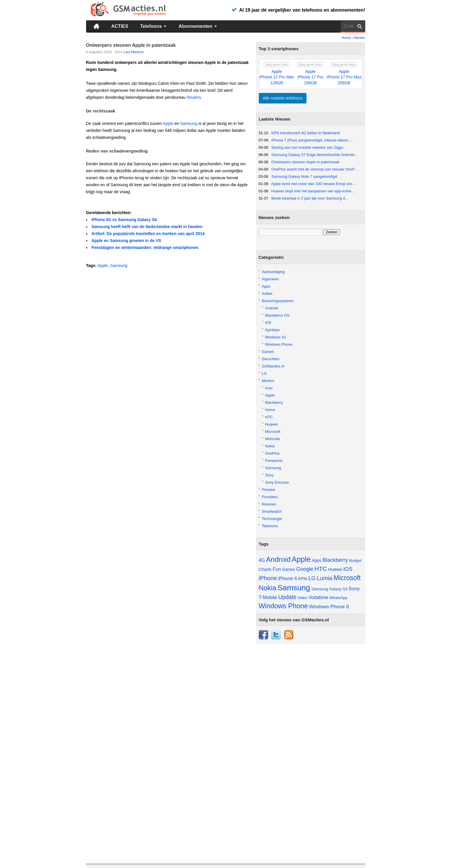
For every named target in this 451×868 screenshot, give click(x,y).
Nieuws (359, 38)
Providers (270, 497)
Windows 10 (276, 337)
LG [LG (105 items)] (312, 578)
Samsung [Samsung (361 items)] (294, 588)
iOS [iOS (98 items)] (348, 569)
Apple (168, 123)
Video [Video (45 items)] (302, 598)
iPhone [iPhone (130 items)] (268, 578)
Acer (269, 388)
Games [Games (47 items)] (288, 570)
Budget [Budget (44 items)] (355, 561)
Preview (268, 490)
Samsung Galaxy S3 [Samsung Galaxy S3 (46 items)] (329, 589)
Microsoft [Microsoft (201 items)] (347, 578)
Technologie (272, 519)
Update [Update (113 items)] (287, 597)
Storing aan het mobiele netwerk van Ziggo (307, 147)
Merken (268, 381)
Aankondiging (273, 272)
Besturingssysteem (278, 301)
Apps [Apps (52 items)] (317, 560)
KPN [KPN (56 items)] (303, 579)
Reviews (269, 504)
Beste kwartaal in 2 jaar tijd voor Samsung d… (310, 198)
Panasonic (274, 461)
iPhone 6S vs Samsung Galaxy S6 (124, 220)
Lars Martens (133, 52)
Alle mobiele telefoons (283, 98)
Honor (270, 410)
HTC (269, 417)
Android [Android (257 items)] (278, 559)
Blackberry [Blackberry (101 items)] (335, 560)
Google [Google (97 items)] (305, 569)
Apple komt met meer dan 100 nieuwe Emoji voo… (314, 184)
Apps (266, 286)
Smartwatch (272, 511)
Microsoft (273, 432)
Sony (270, 475)
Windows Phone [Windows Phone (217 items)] (283, 606)
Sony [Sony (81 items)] (354, 589)
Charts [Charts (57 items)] (265, 569)
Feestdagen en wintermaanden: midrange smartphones (145, 248)
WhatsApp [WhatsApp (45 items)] (338, 598)
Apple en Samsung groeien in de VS (126, 241)
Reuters (194, 97)
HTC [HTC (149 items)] (321, 569)
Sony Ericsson (277, 482)
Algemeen (270, 279)
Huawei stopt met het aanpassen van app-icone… (313, 191)
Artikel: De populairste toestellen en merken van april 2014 (148, 234)
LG (264, 373)
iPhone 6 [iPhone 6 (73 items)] (287, 579)
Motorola (273, 439)
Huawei (271, 424)
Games (268, 352)
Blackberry (274, 402)
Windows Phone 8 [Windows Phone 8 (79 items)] (329, 607)
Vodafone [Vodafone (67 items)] (318, 597)
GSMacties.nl (273, 366)
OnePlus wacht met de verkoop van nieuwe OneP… (315, 169)
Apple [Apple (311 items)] (301, 559)
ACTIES (120, 26)
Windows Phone (279, 344)
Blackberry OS (277, 315)
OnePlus (272, 453)
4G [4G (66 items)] (262, 560)
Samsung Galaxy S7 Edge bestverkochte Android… (315, 155)
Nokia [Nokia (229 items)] (268, 588)
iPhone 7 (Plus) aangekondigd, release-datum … (312, 140)
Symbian (273, 330)
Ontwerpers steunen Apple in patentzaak (305, 162)
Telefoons (154, 26)
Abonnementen (198, 26)
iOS (268, 323)
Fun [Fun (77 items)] (277, 569)
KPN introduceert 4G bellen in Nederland (306, 133)
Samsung (189, 123)
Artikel (267, 294)
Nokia (270, 446)
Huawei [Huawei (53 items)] (335, 569)
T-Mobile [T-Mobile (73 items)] (268, 597)
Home (346, 38)
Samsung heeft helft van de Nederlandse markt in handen (147, 227)
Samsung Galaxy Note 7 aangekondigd (304, 176)
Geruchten (271, 359)
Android (272, 308)
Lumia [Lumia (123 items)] (325, 578)
